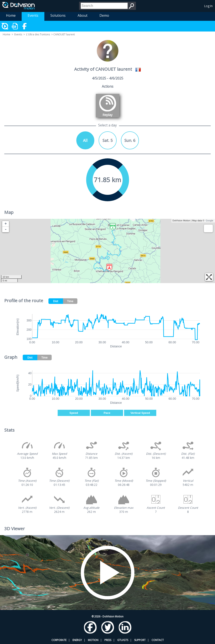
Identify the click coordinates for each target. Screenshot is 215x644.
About (83, 15)
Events (33, 15)
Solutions (58, 15)
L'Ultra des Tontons (38, 34)
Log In (208, 6)
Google (210, 221)
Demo (104, 15)
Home (11, 15)
